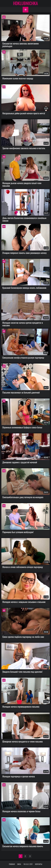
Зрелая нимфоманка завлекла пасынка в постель (24, 148)
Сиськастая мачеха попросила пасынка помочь (23, 846)
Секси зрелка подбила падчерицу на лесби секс (23, 637)
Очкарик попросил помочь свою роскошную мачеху (25, 253)
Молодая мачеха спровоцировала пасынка (21, 706)
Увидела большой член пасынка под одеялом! (22, 672)
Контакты (39, 864)
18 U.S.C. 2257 (28, 864)
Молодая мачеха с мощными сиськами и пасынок (24, 602)
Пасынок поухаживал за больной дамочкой (21, 392)
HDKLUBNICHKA (25, 3)
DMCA (19, 864)
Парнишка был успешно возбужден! (18, 532)
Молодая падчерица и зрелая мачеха (19, 776)
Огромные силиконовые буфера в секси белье (22, 427)
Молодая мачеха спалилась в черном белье (21, 811)
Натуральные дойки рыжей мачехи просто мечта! (24, 113)
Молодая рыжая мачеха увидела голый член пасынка (22, 184)
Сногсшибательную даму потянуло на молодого (23, 497)
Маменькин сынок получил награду (18, 78)
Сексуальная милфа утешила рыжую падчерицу (23, 357)
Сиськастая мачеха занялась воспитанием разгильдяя (21, 45)
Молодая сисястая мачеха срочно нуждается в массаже (23, 324)
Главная (12, 864)
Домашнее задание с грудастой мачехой (20, 462)
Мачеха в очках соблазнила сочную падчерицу (23, 567)
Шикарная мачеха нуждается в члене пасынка (23, 741)
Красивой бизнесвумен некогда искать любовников (24, 288)
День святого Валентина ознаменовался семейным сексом (24, 219)
